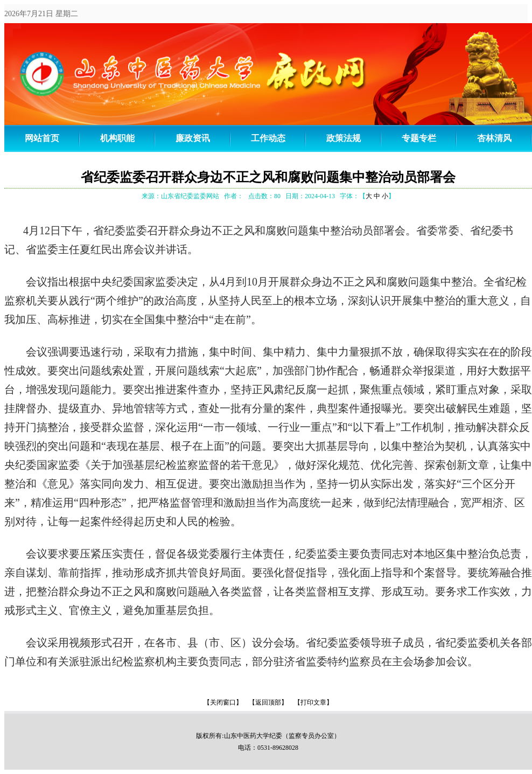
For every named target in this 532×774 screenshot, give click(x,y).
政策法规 (344, 138)
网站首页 (42, 138)
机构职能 (117, 138)
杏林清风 (494, 138)
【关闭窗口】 (223, 702)
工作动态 (268, 138)
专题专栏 (419, 138)
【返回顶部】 (268, 702)
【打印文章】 (313, 702)
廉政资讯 (193, 138)
